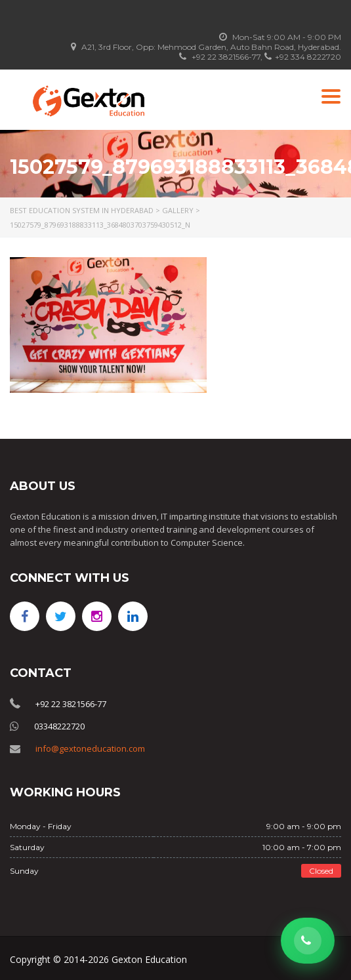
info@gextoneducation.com (90, 748)
